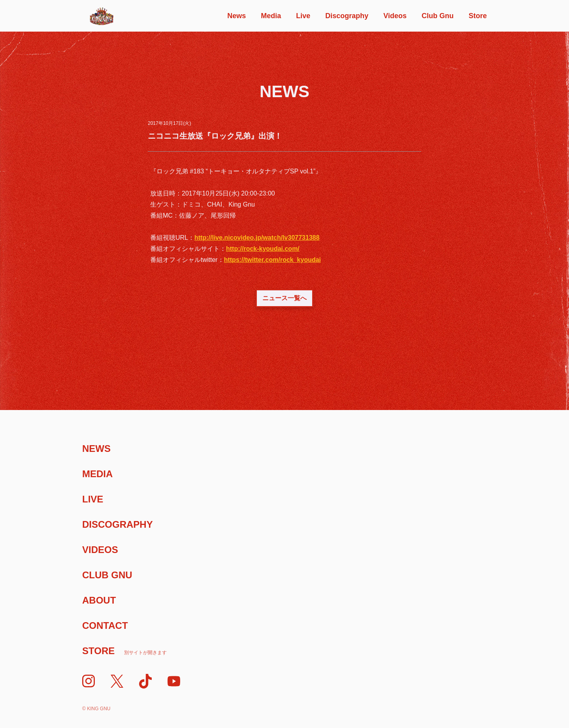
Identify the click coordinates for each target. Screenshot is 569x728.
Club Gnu (438, 16)
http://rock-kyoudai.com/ (263, 249)
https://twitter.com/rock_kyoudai (272, 260)
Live (303, 16)
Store (478, 16)
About (99, 600)
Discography (347, 16)
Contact (105, 625)
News (236, 16)
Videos (395, 16)
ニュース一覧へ (284, 298)
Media (271, 16)
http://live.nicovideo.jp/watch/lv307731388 (257, 238)
